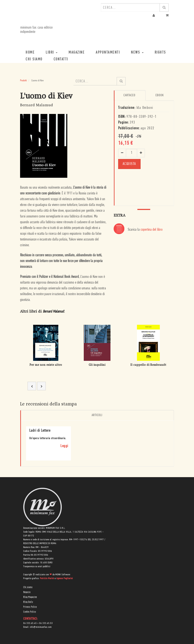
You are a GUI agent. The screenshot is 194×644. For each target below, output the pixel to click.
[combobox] (130, 7)
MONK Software (63, 575)
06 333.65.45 (30, 623)
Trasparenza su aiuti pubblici (37, 567)
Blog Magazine (30, 597)
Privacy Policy (30, 607)
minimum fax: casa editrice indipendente (36, 30)
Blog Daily (28, 602)
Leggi (64, 446)
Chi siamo (28, 587)
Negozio (27, 592)
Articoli (97, 415)
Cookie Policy (30, 612)
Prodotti (23, 81)
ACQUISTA (129, 164)
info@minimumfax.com (41, 627)
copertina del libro (152, 230)
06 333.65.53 (46, 623)
